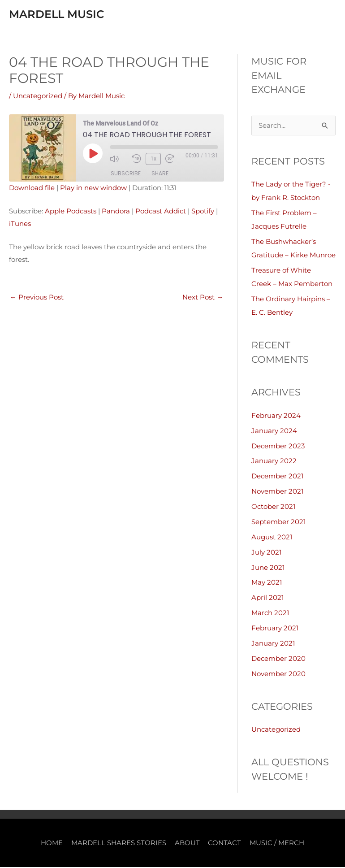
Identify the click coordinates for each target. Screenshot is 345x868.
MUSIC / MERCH (277, 844)
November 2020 (278, 675)
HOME (52, 844)
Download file (32, 190)
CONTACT (225, 844)
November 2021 (277, 493)
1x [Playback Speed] (153, 161)
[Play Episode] (93, 155)
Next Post (203, 299)
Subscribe (126, 175)
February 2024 (276, 418)
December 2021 (277, 478)
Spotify (203, 213)
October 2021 (273, 508)
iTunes (20, 225)
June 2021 (268, 569)
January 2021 (273, 644)
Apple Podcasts (71, 213)
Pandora (116, 213)
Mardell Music (69, 15)
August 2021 (272, 539)
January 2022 (274, 463)
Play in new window (93, 190)
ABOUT (187, 844)
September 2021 (278, 523)
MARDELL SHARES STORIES (119, 844)
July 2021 (266, 553)
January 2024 (274, 432)
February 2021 (275, 629)
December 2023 (278, 448)
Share (160, 175)
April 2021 (267, 599)
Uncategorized (38, 98)
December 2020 (278, 660)
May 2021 (267, 584)
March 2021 (270, 614)
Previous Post (37, 299)
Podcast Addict (161, 213)
